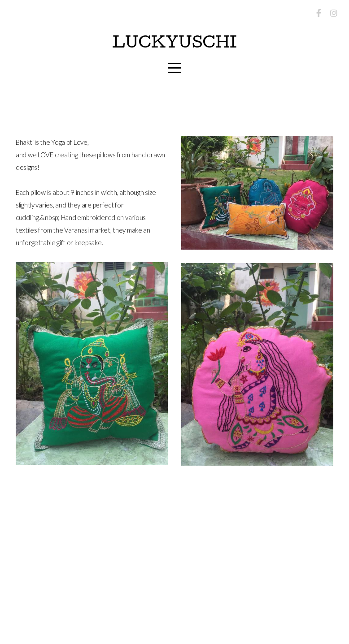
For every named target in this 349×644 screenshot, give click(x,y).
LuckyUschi (174, 44)
